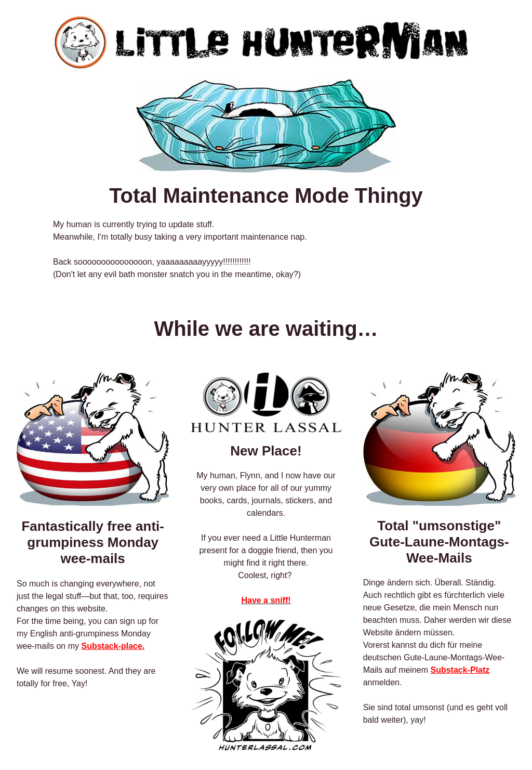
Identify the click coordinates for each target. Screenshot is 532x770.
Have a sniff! (266, 600)
